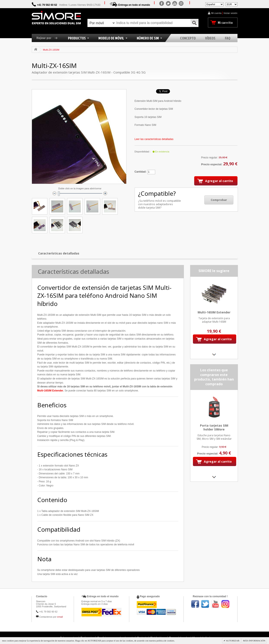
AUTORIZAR (233, 641)
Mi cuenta (216, 13)
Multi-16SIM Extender (50, 391)
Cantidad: (141, 172)
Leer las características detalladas (154, 139)
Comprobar (219, 200)
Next (214, 354)
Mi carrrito (225, 23)
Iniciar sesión (230, 13)
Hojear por (49, 38)
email (60, 617)
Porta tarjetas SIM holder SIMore (214, 427)
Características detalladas (59, 253)
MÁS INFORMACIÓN (254, 641)
